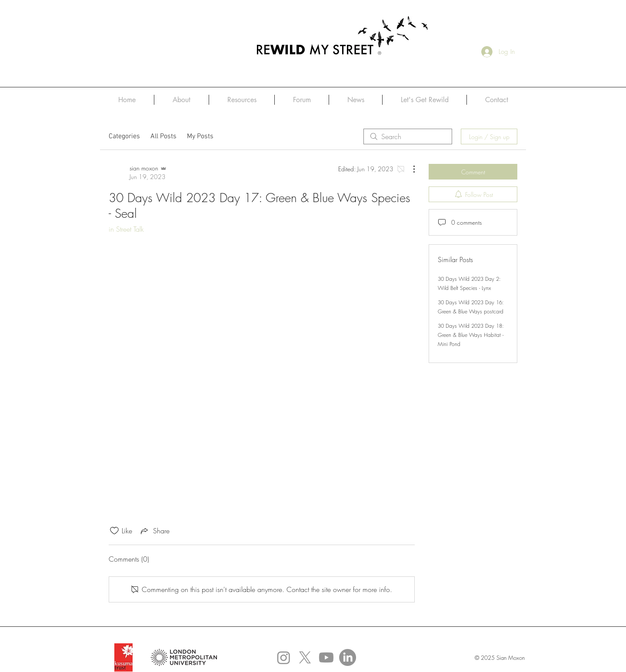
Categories (124, 136)
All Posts (163, 136)
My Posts (200, 136)
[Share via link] (154, 531)
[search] (408, 136)
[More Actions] (410, 169)
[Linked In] (348, 657)
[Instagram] (284, 657)
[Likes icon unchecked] (114, 531)
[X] (305, 657)
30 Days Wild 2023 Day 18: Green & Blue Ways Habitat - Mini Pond (471, 335)
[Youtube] (326, 657)
